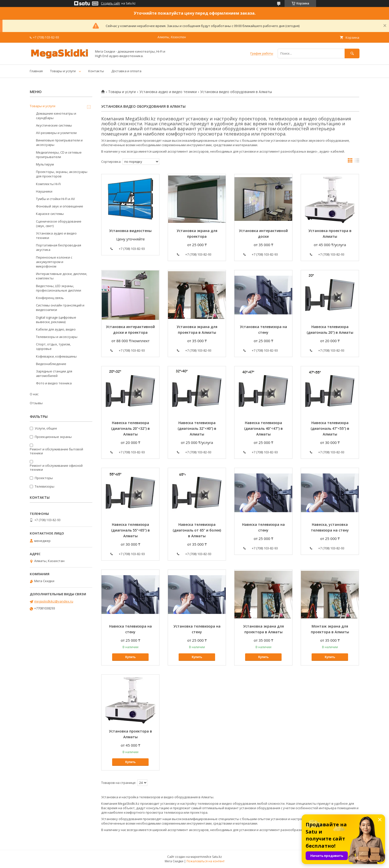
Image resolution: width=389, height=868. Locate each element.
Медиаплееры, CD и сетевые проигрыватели (59, 155)
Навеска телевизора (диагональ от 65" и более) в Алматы (197, 530)
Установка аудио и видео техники (168, 92)
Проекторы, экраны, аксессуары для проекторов (62, 174)
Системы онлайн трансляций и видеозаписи (60, 307)
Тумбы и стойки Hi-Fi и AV (55, 199)
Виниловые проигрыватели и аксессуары (59, 142)
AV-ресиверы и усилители (56, 133)
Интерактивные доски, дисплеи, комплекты (62, 276)
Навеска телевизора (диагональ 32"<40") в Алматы (197, 428)
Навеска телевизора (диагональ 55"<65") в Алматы (130, 530)
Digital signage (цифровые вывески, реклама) (56, 320)
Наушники (44, 191)
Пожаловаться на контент (206, 861)
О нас (34, 394)
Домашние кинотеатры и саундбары (56, 116)
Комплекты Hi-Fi (48, 184)
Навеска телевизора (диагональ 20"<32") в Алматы (130, 428)
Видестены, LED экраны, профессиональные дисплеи (59, 288)
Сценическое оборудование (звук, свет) (59, 224)
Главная (36, 71)
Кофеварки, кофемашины (56, 356)
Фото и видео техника (54, 383)
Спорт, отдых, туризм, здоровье (53, 346)
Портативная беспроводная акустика (59, 247)
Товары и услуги (63, 71)
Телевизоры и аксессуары (57, 337)
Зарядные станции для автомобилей (54, 373)
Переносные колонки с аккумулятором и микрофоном (54, 262)
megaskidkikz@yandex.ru (54, 601)
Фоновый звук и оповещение (60, 206)
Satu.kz (217, 857)
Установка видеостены (130, 231)
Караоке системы (50, 214)
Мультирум (45, 164)
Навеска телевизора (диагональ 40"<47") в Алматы (263, 428)
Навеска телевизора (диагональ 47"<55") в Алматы (330, 428)
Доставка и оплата (126, 71)
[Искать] (352, 53)
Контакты (96, 71)
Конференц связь (50, 298)
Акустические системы (54, 125)
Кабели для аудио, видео (56, 329)
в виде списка (357, 162)
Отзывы (36, 403)
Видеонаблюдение (51, 364)
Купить (130, 657)
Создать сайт (111, 3)
